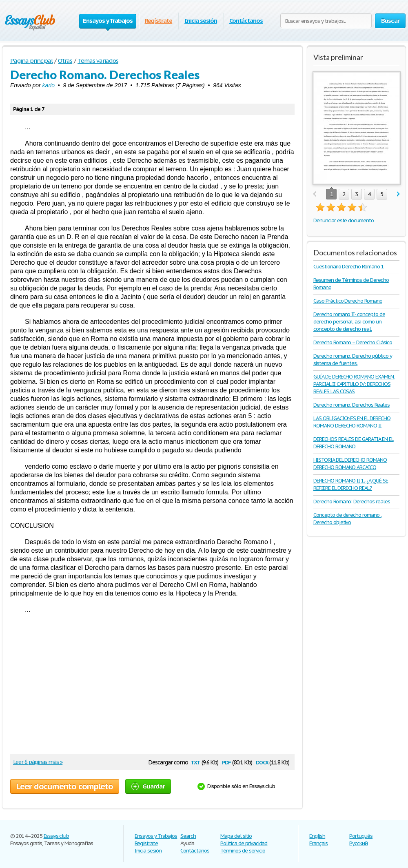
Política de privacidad (244, 843)
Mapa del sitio (236, 836)
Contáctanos (246, 21)
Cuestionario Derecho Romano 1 (349, 267)
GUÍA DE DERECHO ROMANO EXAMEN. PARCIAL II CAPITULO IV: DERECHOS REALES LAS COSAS (354, 384)
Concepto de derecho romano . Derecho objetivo (347, 519)
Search (188, 836)
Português (361, 836)
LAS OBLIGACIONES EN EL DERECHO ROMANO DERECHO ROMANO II (352, 422)
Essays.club (57, 836)
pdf (226, 762)
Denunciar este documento (344, 220)
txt (195, 762)
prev (314, 194)
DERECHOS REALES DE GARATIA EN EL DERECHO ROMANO (354, 443)
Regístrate (159, 21)
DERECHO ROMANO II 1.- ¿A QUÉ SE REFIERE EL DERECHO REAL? (351, 484)
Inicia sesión (201, 21)
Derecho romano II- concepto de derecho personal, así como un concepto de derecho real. (349, 322)
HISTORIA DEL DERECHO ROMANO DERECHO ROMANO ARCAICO (350, 464)
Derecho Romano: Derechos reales (352, 502)
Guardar (148, 786)
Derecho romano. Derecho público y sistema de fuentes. (353, 360)
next (398, 194)
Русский (358, 843)
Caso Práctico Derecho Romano (348, 301)
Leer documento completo (65, 786)
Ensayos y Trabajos (156, 836)
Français (318, 843)
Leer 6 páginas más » (38, 762)
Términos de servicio (243, 851)
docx (262, 762)
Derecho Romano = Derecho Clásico (353, 342)
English (317, 836)
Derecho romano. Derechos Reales (351, 405)
